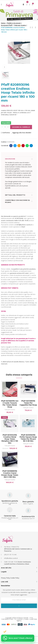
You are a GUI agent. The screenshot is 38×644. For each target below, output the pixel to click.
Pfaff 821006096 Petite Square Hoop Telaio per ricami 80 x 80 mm (28, 438)
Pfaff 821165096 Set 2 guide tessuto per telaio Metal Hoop (10, 404)
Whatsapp (27, 146)
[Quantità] (5, 127)
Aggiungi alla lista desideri (22, 133)
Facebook (11, 146)
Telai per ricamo (10, 410)
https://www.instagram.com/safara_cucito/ (15, 328)
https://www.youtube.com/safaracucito (14, 334)
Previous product (30, 27)
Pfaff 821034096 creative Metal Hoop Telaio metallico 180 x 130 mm (10, 439)
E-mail (19, 146)
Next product (35, 27)
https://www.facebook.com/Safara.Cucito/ (15, 324)
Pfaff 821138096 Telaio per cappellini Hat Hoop (28, 403)
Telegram (31, 146)
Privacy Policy (5, 578)
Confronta (6, 133)
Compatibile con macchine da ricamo (17, 201)
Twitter (15, 146)
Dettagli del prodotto (15, 195)
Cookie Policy (15, 578)
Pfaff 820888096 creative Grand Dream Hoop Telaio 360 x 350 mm (10, 474)
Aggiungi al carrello (21, 127)
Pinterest (23, 146)
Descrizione (10, 159)
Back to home (33, 27)
